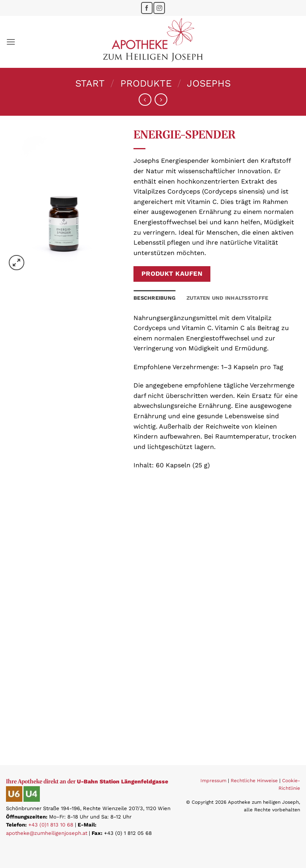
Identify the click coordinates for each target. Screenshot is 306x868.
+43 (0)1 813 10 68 (51, 825)
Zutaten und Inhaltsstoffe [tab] (227, 298)
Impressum (213, 781)
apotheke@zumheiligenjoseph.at (47, 833)
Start (90, 83)
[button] (11, 42)
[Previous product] (161, 100)
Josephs (209, 83)
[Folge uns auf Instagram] (159, 8)
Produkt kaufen (172, 274)
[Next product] (145, 100)
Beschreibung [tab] (154, 298)
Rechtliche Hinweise (254, 781)
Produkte (146, 83)
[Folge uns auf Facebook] (147, 8)
